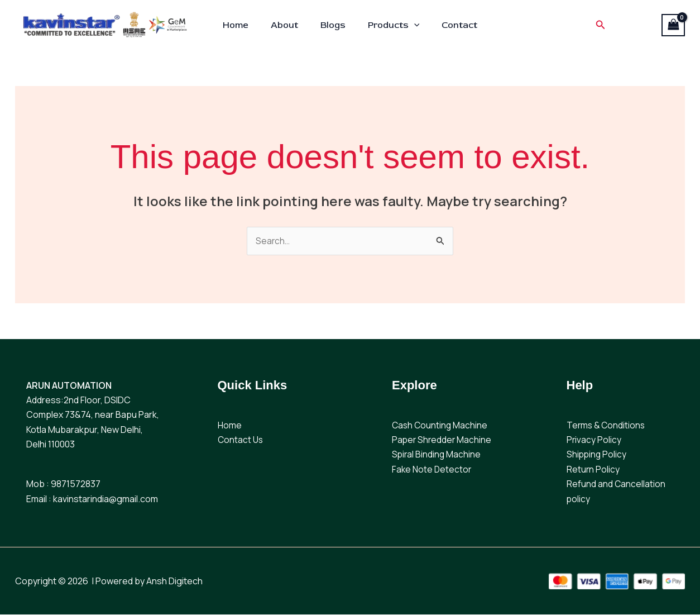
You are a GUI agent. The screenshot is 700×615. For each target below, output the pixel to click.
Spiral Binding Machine (437, 455)
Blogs (333, 25)
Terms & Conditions (607, 426)
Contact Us (241, 440)
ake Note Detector (435, 470)
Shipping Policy (597, 455)
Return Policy (593, 470)
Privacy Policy (594, 440)
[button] (410, 25)
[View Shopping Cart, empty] (673, 25)
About (289, 25)
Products (389, 25)
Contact (450, 25)
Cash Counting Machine (441, 426)
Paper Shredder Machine (443, 440)
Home (244, 25)
